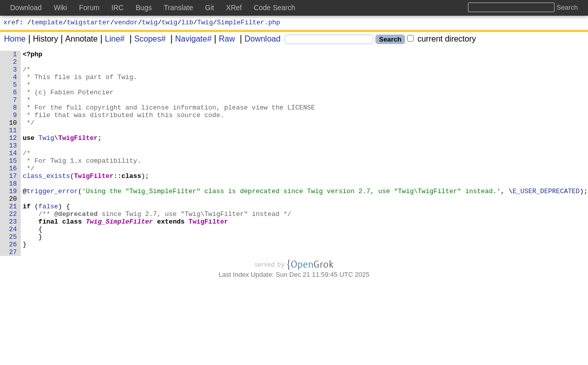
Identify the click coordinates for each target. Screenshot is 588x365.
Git (210, 8)
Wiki (60, 8)
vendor (126, 23)
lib (187, 23)
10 (13, 137)
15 (13, 183)
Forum (89, 8)
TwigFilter (79, 156)
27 (13, 293)
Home (15, 40)
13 (13, 165)
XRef (234, 8)
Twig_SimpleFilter (120, 256)
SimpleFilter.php (248, 23)
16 (13, 192)
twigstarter (89, 23)
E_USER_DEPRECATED (547, 220)
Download (259, 40)
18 (13, 210)
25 (13, 274)
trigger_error (52, 220)
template (47, 23)
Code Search (275, 8)
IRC (117, 8)
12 (13, 156)
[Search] (329, 41)
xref (11, 23)
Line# (111, 40)
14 (13, 174)
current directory (442, 40)
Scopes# (146, 40)
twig (150, 23)
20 (13, 229)
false (48, 238)
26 (13, 283)
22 (13, 247)
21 (13, 238)
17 (13, 201)
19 (13, 220)
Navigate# (190, 40)
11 (13, 147)
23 (13, 256)
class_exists (47, 201)
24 (13, 265)
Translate (178, 8)
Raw (223, 40)
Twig (205, 23)
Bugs (144, 8)
